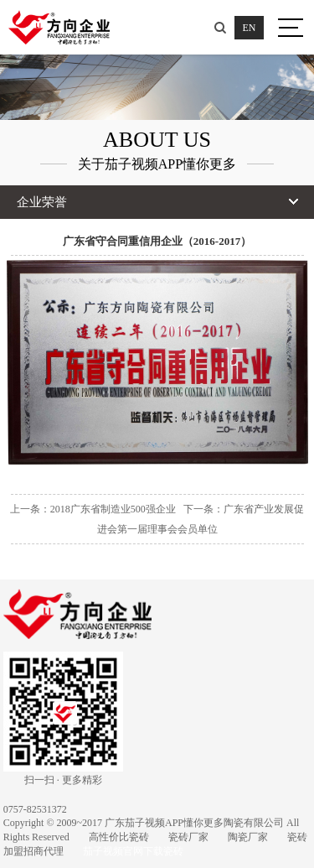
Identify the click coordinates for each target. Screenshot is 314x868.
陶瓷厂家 (248, 837)
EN (250, 28)
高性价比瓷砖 (119, 837)
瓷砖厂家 (188, 837)
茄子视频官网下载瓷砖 (133, 851)
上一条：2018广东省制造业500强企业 (93, 509)
